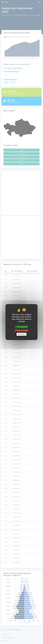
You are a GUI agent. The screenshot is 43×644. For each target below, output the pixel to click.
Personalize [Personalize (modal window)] (21, 334)
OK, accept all (21, 327)
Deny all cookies (21, 330)
